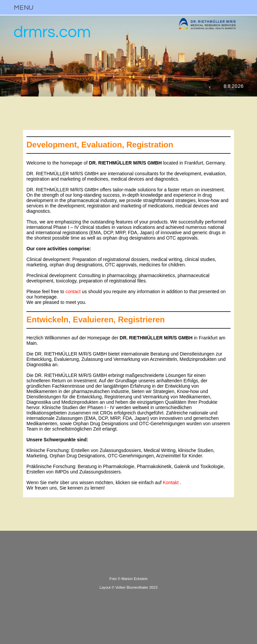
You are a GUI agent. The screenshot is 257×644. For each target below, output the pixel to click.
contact (73, 292)
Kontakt (171, 482)
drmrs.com (52, 32)
